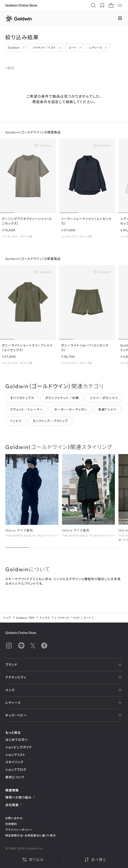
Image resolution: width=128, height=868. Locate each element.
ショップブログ (16, 770)
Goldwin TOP (25, 618)
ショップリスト (15, 755)
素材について (15, 777)
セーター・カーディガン (71, 410)
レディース (96, 47)
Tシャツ (16, 421)
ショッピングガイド (19, 747)
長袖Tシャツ (107, 410)
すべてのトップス (22, 398)
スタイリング (14, 762)
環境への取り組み (20, 797)
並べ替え (95, 860)
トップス (45, 618)
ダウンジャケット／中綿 (62, 398)
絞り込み (33, 860)
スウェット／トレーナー (27, 410)
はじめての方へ (17, 740)
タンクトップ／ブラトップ (50, 421)
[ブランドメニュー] (120, 19)
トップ (7, 618)
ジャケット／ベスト (44, 47)
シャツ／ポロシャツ (104, 398)
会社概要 (14, 805)
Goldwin (14, 47)
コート (73, 47)
